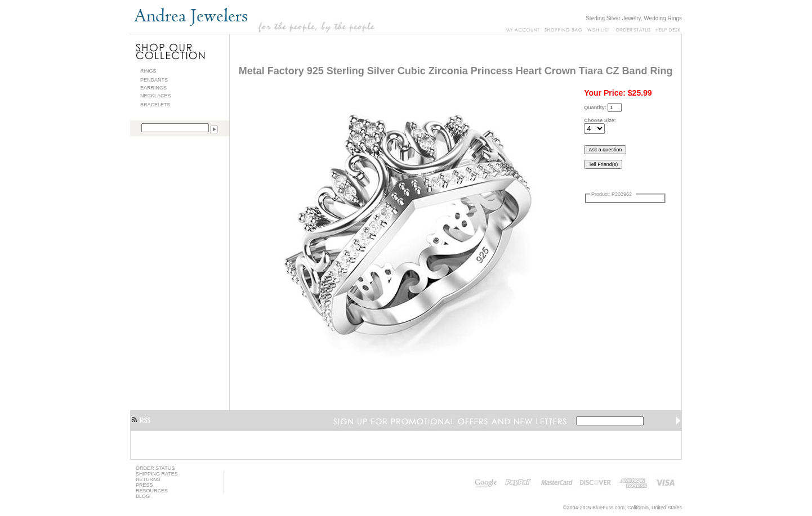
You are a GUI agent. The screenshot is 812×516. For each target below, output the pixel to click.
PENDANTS (154, 80)
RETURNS (148, 479)
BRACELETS (155, 105)
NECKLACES (156, 96)
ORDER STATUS (155, 468)
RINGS (148, 71)
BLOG (143, 496)
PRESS (144, 485)
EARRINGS (153, 88)
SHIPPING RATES (157, 474)
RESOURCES (152, 491)
